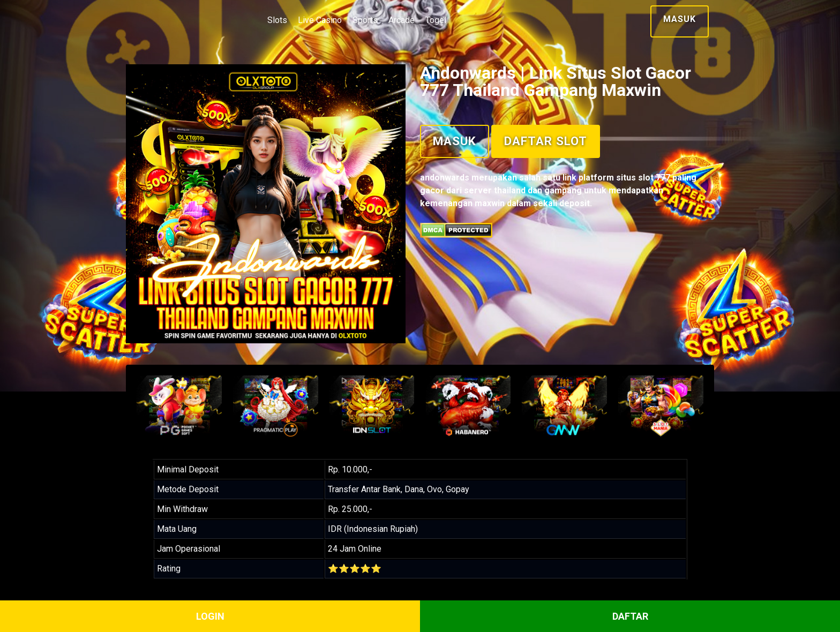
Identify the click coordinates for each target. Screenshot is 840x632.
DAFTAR (630, 616)
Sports (365, 20)
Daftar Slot (546, 141)
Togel (436, 20)
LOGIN (210, 616)
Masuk (680, 19)
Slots (277, 20)
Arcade (402, 20)
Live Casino (320, 20)
